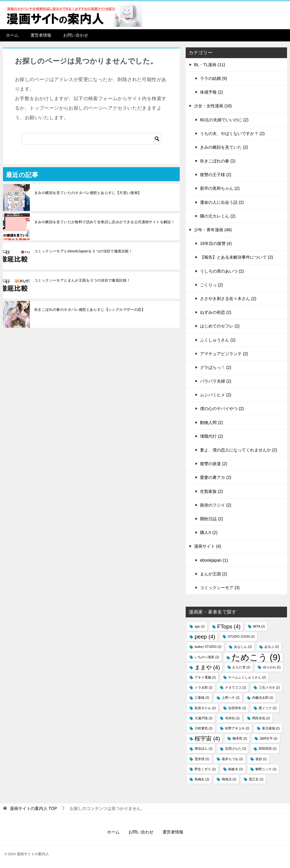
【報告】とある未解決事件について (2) (237, 257)
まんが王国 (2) (214, 574)
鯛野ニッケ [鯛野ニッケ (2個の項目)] (266, 769)
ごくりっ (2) (211, 285)
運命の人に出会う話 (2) (222, 202)
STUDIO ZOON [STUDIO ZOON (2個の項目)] (241, 636)
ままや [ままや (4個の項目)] (207, 667)
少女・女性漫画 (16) (213, 106)
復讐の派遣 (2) (214, 464)
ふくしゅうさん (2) (218, 340)
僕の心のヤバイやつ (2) (222, 409)
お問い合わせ (76, 35)
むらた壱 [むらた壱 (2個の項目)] (241, 667)
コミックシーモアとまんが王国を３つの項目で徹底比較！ (82, 280)
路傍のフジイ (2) (216, 505)
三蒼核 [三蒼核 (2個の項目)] (202, 698)
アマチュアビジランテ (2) (224, 354)
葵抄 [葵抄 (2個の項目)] (261, 759)
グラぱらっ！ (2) (216, 367)
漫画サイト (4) (208, 546)
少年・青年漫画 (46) (213, 230)
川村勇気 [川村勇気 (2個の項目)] (204, 728)
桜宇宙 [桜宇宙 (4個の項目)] (207, 739)
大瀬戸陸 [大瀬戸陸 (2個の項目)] (204, 718)
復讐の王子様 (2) (216, 175)
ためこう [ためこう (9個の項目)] (256, 657)
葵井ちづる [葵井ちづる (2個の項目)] (232, 759)
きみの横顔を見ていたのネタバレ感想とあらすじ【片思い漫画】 (88, 193)
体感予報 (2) (211, 92)
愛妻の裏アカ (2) (216, 477)
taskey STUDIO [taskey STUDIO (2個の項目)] (208, 647)
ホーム (12, 35)
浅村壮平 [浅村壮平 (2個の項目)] (269, 738)
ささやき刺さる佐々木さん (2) (228, 299)
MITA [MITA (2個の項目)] (259, 626)
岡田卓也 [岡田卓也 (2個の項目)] (261, 718)
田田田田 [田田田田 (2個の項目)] (268, 749)
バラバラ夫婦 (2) (216, 381)
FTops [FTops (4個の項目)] (229, 626)
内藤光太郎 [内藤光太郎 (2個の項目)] (263, 698)
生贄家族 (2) (211, 491)
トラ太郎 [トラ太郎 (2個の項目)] (204, 687)
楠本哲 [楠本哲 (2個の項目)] (240, 738)
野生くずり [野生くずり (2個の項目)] (205, 769)
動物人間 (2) (211, 423)
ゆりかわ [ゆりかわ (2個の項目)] (272, 667)
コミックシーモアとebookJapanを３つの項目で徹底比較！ (83, 251)
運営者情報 (41, 35)
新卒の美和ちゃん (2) (220, 188)
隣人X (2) (209, 532)
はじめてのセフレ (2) (220, 326)
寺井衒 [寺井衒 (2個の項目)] (232, 718)
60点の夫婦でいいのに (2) (224, 120)
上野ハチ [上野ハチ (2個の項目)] (231, 698)
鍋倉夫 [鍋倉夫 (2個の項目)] (236, 769)
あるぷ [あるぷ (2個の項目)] (272, 647)
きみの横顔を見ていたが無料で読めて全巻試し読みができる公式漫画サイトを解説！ (104, 222)
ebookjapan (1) (214, 560)
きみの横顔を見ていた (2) (224, 147)
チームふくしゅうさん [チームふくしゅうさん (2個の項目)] (247, 677)
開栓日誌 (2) (211, 519)
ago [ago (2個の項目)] (200, 626)
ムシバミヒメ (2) (216, 395)
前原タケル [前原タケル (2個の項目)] (205, 708)
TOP (33, 808)
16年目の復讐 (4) (216, 243)
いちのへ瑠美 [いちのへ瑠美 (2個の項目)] (207, 657)
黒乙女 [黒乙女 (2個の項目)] (256, 779)
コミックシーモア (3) (220, 588)
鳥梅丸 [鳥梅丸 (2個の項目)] (202, 779)
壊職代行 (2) (211, 436)
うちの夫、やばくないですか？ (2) (232, 133)
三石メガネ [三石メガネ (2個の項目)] (269, 687)
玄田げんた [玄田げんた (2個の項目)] (236, 749)
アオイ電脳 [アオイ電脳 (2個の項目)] (205, 677)
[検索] (92, 139)
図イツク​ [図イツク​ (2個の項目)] (268, 708)
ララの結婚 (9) (214, 78)
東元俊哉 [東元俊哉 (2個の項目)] (271, 728)
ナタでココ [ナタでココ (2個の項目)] (236, 687)
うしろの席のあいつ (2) (222, 271)
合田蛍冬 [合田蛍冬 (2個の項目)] (237, 708)
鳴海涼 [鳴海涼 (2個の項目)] (229, 779)
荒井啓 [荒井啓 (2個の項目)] (202, 759)
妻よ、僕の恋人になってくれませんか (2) (239, 450)
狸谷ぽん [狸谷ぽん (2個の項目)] (204, 749)
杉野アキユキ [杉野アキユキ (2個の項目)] (237, 728)
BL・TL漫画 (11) (210, 65)
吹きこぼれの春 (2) (218, 161)
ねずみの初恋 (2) (216, 312)
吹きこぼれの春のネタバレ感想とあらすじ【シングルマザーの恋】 (90, 310)
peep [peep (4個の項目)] (205, 637)
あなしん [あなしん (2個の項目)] (243, 647)
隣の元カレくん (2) (218, 216)
